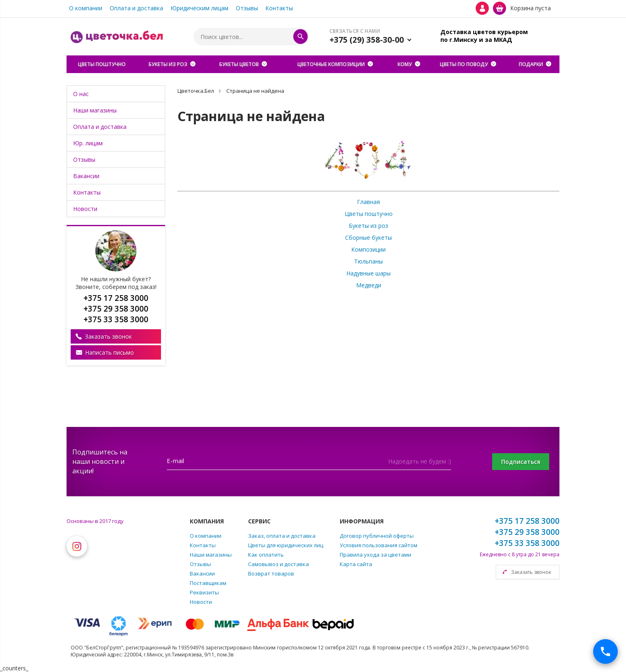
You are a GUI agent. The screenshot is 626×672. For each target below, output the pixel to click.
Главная (368, 202)
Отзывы (247, 8)
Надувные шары (368, 273)
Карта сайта (356, 564)
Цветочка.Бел (196, 91)
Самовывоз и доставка (278, 564)
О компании (86, 8)
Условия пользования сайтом (379, 545)
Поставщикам (208, 583)
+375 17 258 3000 (527, 521)
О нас (81, 94)
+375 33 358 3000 (527, 543)
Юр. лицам (88, 143)
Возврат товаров (271, 573)
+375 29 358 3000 (527, 532)
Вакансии (86, 176)
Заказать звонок (108, 336)
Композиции (368, 249)
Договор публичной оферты (377, 536)
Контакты (279, 8)
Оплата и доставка (136, 8)
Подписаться (520, 462)
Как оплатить (266, 555)
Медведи (369, 285)
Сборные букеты (368, 237)
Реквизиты (204, 592)
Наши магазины (95, 110)
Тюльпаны (368, 261)
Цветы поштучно (369, 214)
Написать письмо (109, 352)
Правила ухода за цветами (375, 555)
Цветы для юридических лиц (286, 545)
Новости (85, 209)
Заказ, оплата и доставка (282, 536)
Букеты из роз (368, 226)
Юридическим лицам (199, 8)
